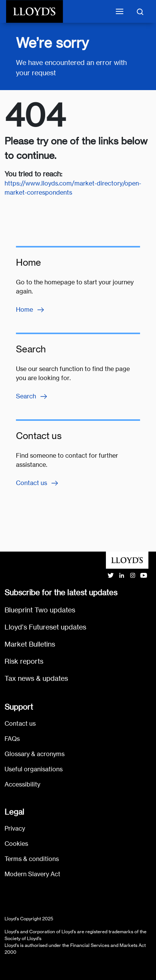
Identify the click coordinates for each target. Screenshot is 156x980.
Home (31, 310)
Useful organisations (34, 769)
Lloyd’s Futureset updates (45, 627)
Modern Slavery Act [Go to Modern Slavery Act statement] (32, 874)
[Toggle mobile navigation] (120, 11)
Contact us (38, 483)
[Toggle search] (140, 11)
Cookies (16, 844)
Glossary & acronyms (35, 754)
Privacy (15, 829)
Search (32, 396)
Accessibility (22, 784)
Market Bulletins (30, 644)
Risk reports (24, 661)
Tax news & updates (36, 678)
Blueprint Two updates (40, 610)
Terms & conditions (32, 859)
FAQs (12, 739)
